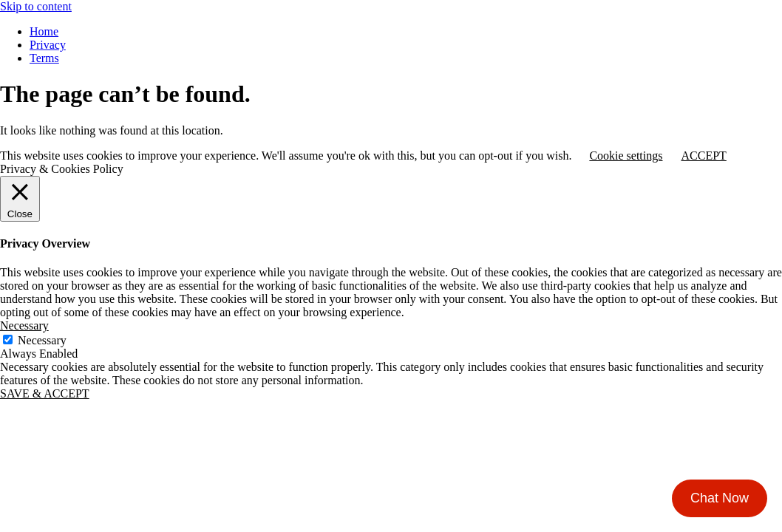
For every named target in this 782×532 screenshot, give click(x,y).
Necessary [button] (24, 325)
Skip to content (36, 6)
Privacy (48, 45)
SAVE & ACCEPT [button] (45, 393)
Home (44, 31)
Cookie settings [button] (626, 156)
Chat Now (720, 498)
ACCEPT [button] (703, 156)
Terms (44, 58)
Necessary (42, 340)
